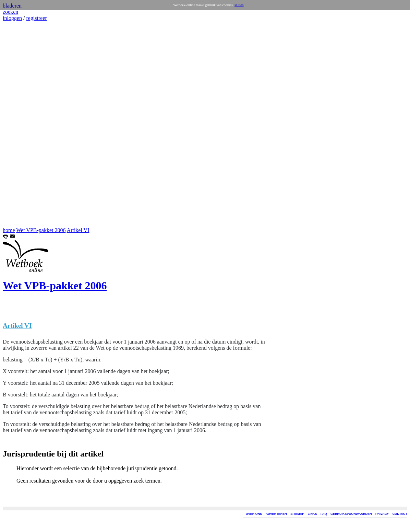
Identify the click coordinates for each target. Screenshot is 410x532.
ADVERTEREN (276, 514)
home (9, 230)
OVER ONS (254, 514)
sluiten (239, 5)
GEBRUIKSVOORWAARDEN (351, 514)
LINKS (312, 514)
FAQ (324, 514)
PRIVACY (382, 514)
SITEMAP (297, 514)
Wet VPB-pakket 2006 (41, 230)
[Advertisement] (23, 124)
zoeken (10, 12)
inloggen (12, 18)
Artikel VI (78, 230)
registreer (36, 18)
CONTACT (400, 514)
